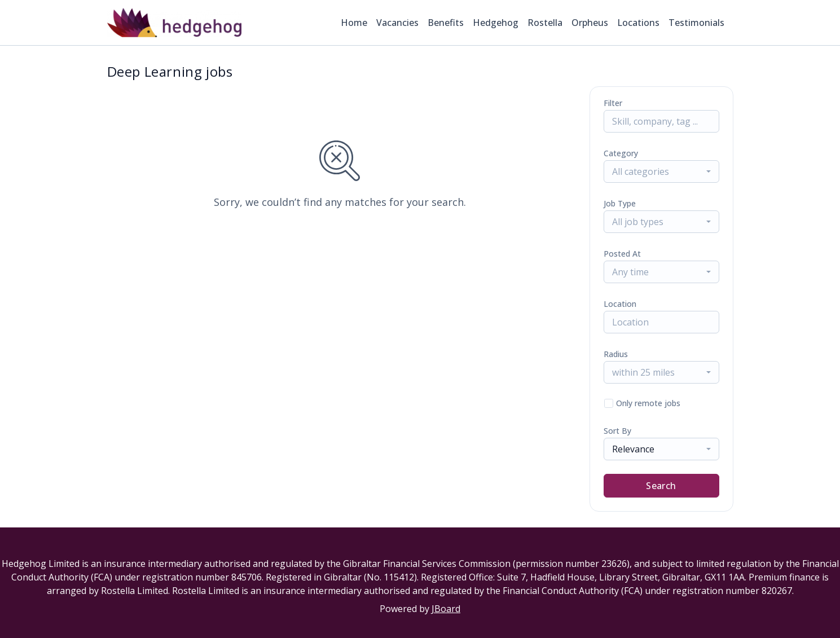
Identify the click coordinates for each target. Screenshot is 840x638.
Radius (616, 354)
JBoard (446, 609)
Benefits (446, 23)
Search (661, 486)
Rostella (545, 23)
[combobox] (661, 171)
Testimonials (696, 23)
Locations (638, 23)
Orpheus (590, 23)
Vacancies (397, 23)
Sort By (617, 431)
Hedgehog (496, 23)
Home (354, 23)
